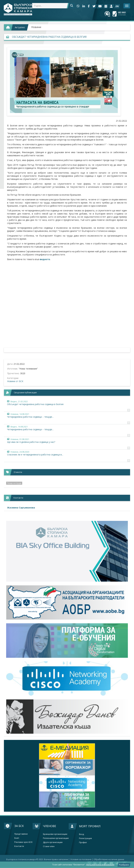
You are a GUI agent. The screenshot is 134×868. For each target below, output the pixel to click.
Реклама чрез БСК (23, 842)
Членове (50, 826)
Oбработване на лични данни (109, 859)
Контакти (19, 846)
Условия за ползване (81, 859)
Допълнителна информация (100, 865)
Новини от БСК (15, 381)
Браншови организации (55, 834)
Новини (36, 27)
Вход (81, 834)
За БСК (19, 826)
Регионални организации (56, 838)
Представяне (21, 834)
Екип (17, 838)
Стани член (49, 846)
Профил (83, 842)
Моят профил (90, 826)
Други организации (53, 842)
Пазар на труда (14, 483)
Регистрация (85, 838)
